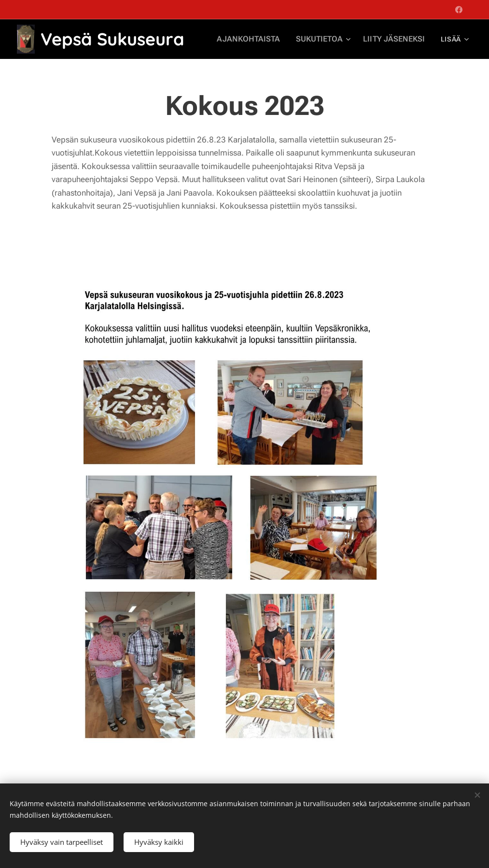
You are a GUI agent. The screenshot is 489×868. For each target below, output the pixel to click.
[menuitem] (261, 39)
